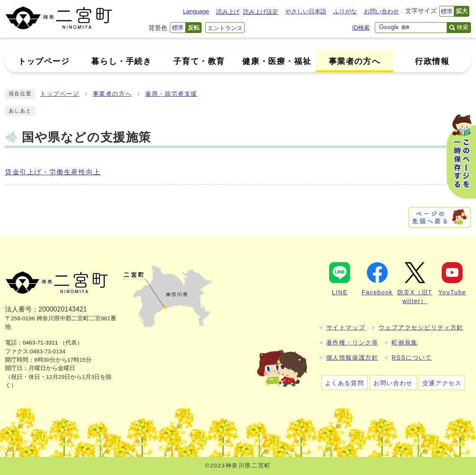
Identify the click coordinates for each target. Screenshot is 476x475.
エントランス (225, 28)
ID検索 (361, 28)
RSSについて (412, 358)
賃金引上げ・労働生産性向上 (53, 172)
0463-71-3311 (40, 343)
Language (196, 11)
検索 (463, 27)
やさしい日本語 (306, 11)
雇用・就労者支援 (171, 94)
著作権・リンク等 (352, 342)
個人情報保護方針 (352, 358)
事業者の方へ (113, 94)
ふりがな (345, 11)
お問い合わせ (381, 11)
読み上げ (228, 12)
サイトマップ (346, 327)
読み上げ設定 (261, 12)
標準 (447, 11)
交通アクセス (442, 383)
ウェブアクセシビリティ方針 (421, 327)
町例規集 (404, 342)
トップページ (60, 94)
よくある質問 (345, 383)
